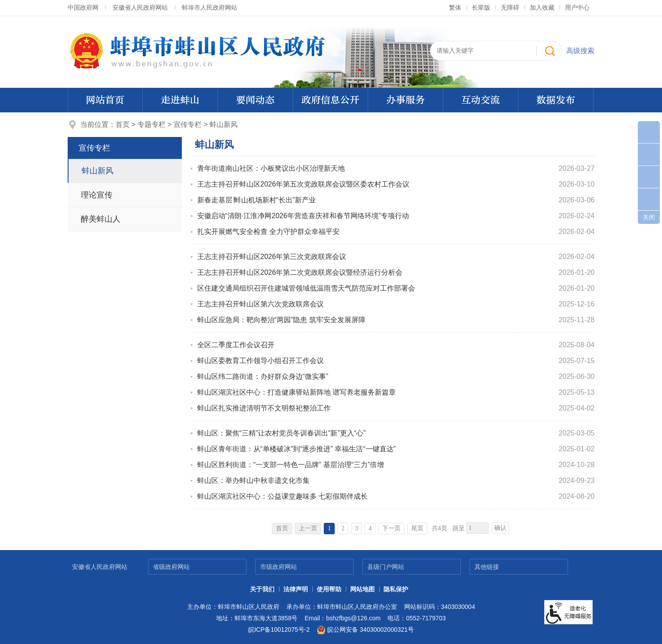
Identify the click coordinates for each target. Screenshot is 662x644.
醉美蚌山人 (101, 219)
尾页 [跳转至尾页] (417, 528)
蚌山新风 (224, 124)
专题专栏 (152, 124)
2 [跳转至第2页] (343, 528)
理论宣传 (97, 195)
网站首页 (105, 100)
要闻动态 (255, 100)
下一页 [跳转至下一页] (391, 528)
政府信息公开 (330, 100)
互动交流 (481, 100)
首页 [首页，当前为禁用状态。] (282, 528)
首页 (123, 124)
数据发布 (556, 100)
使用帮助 (329, 589)
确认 (500, 528)
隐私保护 (396, 589)
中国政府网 (83, 7)
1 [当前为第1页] (329, 528)
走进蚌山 (180, 100)
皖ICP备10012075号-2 (279, 630)
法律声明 (296, 589)
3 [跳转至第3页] (356, 528)
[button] (481, 7)
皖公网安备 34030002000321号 (365, 630)
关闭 (649, 217)
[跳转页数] (478, 528)
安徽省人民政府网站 (140, 7)
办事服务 (405, 100)
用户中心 (577, 7)
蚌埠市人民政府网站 (210, 7)
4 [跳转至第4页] (370, 528)
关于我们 (262, 589)
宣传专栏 (188, 124)
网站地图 (362, 589)
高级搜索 (580, 51)
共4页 (440, 528)
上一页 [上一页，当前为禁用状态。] (308, 528)
